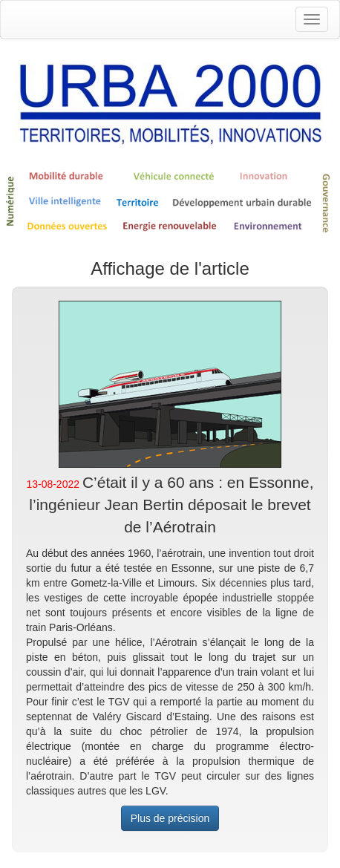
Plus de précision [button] (170, 818)
